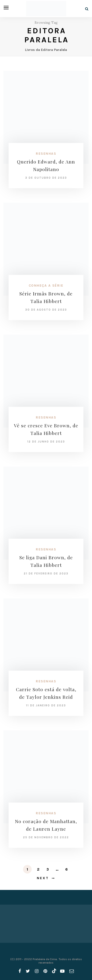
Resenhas (46, 154)
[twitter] (28, 971)
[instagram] (37, 971)
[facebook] (20, 971)
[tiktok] (54, 971)
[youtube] (62, 971)
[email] (72, 971)
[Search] (87, 9)
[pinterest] (45, 971)
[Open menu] (6, 8)
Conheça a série (46, 286)
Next (43, 878)
